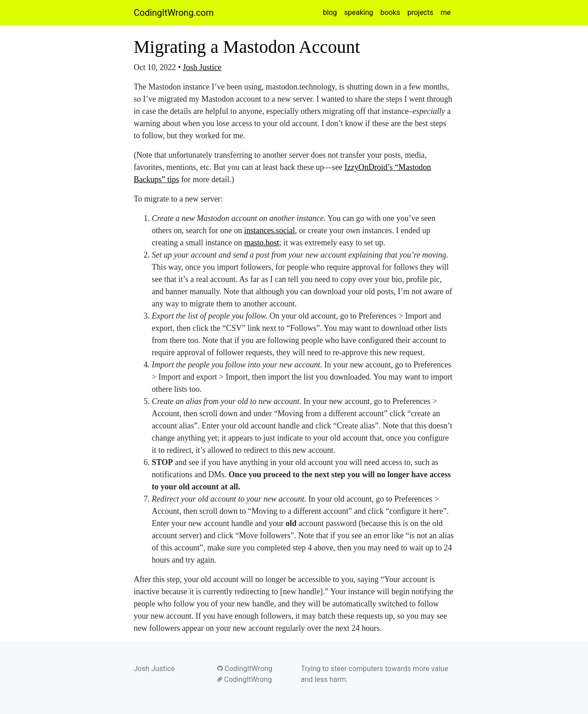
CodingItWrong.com (174, 13)
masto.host (261, 243)
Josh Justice (202, 67)
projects (420, 12)
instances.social (269, 230)
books (390, 12)
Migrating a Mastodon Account (247, 47)
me (446, 12)
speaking (359, 12)
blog (330, 12)
